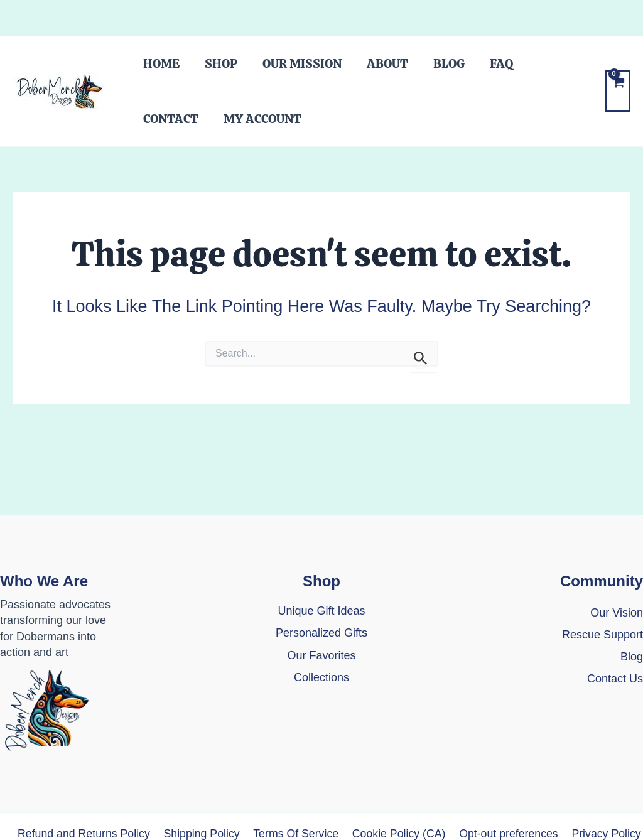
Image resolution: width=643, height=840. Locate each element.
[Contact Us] (615, 687)
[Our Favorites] (321, 656)
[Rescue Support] (602, 635)
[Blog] (632, 657)
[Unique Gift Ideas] (321, 611)
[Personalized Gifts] (321, 633)
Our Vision (617, 613)
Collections (321, 677)
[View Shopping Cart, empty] (618, 106)
